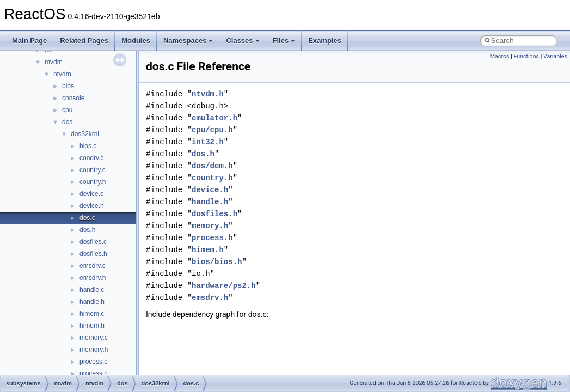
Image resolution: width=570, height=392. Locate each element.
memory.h (94, 350)
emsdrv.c (93, 266)
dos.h (87, 230)
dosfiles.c (93, 242)
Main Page (29, 41)
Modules (136, 41)
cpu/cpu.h (212, 130)
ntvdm (62, 74)
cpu (67, 110)
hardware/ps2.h (224, 286)
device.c (91, 194)
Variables (555, 56)
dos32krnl (85, 134)
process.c (93, 362)
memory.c (94, 338)
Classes (243, 41)
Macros (500, 56)
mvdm (54, 62)
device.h (92, 206)
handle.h (92, 302)
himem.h (92, 326)
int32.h (208, 142)
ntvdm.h (208, 94)
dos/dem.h (212, 166)
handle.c (92, 290)
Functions (526, 56)
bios (68, 86)
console (73, 98)
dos (67, 122)
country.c (93, 170)
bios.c (88, 146)
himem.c (92, 314)
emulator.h (214, 118)
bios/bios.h (217, 262)
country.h (93, 182)
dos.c (87, 218)
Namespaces (188, 41)
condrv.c (91, 158)
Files (284, 41)
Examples (325, 41)
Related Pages (84, 41)
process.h (94, 373)
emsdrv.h (93, 278)
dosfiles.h (93, 254)
